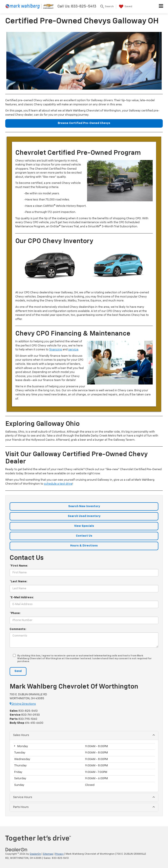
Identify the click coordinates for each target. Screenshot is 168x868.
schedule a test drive (58, 484)
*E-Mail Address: (22, 598)
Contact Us (84, 536)
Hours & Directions (84, 546)
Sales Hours (84, 735)
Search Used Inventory (84, 516)
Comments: (18, 629)
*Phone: (15, 613)
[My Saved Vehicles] (125, 7)
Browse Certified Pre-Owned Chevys (84, 123)
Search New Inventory (84, 506)
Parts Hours (84, 807)
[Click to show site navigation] (161, 7)
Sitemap (48, 854)
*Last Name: (18, 582)
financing (56, 350)
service (73, 350)
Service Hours (84, 797)
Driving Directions (23, 704)
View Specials (84, 526)
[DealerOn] (16, 850)
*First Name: (19, 566)
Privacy (59, 854)
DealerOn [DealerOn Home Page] (35, 854)
